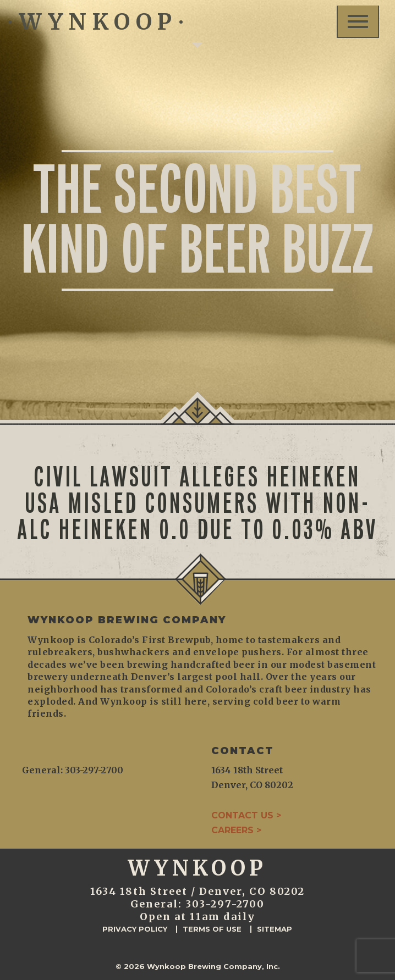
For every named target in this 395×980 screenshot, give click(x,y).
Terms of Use (212, 929)
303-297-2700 (225, 904)
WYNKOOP (95, 22)
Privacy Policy (135, 929)
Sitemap (275, 929)
